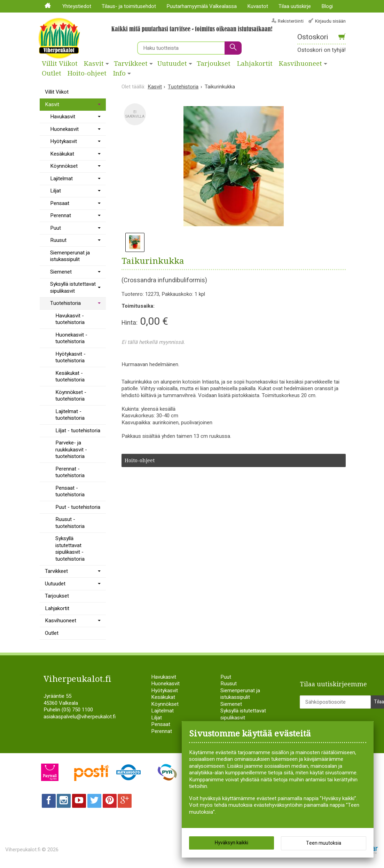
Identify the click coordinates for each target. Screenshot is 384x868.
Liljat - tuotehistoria (78, 431)
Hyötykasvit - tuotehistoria (70, 357)
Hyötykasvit (64, 141)
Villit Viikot (60, 64)
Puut (56, 228)
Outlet (52, 73)
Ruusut (58, 240)
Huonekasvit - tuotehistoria (71, 338)
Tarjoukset (214, 64)
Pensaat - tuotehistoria (70, 491)
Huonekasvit (64, 129)
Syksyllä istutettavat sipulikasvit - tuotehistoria (70, 549)
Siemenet (61, 272)
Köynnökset (64, 166)
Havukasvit (63, 117)
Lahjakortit (255, 64)
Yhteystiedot (77, 6)
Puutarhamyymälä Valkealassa (202, 6)
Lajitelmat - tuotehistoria (70, 415)
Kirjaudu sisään (330, 21)
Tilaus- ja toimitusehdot (129, 6)
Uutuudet (172, 64)
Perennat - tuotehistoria (70, 472)
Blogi (327, 6)
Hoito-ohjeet (87, 73)
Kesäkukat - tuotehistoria (70, 377)
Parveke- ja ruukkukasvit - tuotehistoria (71, 449)
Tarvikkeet (131, 64)
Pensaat (60, 203)
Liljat (56, 191)
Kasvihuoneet (61, 621)
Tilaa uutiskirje (295, 6)
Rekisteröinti (291, 21)
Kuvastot (258, 6)
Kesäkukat (62, 154)
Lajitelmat (61, 179)
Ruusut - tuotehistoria (70, 523)
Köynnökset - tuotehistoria (71, 396)
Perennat (61, 215)
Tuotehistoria (65, 303)
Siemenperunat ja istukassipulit (70, 256)
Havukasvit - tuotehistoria (70, 319)
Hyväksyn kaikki (232, 843)
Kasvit (94, 64)
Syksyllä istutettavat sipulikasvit (73, 287)
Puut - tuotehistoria (78, 507)
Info (119, 73)
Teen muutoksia (324, 844)
